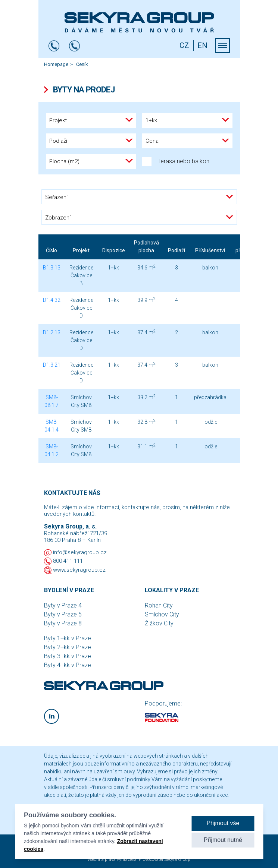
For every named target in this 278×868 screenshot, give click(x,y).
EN (202, 45)
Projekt (81, 250)
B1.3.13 (52, 268)
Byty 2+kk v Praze (68, 647)
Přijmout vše (223, 823)
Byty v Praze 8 (63, 623)
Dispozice (114, 250)
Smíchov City (162, 614)
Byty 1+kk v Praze (68, 638)
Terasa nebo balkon (176, 162)
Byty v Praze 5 (63, 614)
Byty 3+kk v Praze (68, 656)
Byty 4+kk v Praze (68, 665)
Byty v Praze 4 (63, 605)
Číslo (51, 250)
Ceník (82, 64)
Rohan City (159, 605)
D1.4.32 (52, 300)
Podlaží (177, 250)
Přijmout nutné (223, 840)
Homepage (56, 64)
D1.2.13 (52, 332)
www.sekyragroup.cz (79, 570)
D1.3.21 (52, 365)
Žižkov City (159, 623)
